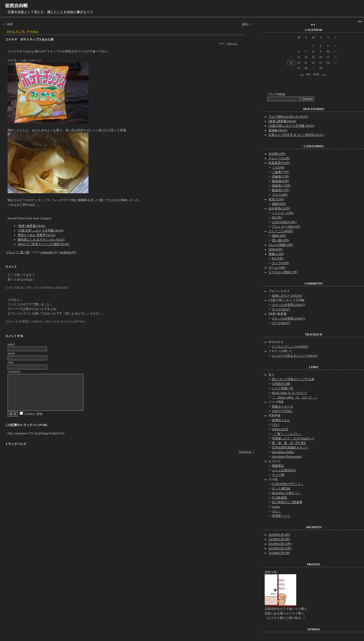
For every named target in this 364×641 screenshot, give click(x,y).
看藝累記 (278, 466)
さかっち (232, 43)
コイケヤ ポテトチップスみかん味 (29, 39)
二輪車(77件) (281, 172)
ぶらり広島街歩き (284, 470)
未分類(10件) (277, 154)
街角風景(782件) (279, 163)
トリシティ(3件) (283, 213)
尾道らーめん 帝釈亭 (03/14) (37, 235)
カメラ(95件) (281, 263)
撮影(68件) (279, 204)
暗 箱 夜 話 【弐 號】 (289, 443)
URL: (11, 362)
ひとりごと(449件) (281, 231)
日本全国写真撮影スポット (290, 447)
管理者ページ (281, 516)
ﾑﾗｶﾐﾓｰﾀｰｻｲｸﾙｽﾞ (283, 411)
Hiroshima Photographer (287, 457)
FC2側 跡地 (280, 498)
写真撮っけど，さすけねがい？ (293, 438)
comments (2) (49, 252)
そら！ (277, 511)
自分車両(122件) (279, 208)
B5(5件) (277, 218)
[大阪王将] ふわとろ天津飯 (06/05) (41, 230)
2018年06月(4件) (279, 535)
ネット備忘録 (281, 488)
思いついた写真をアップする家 (293, 379)
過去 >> (247, 24)
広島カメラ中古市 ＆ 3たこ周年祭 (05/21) (296, 135)
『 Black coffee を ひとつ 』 (295, 397)
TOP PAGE (245, 452)
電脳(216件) (276, 254)
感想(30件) (279, 236)
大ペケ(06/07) (281, 309)
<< (302, 74)
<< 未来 (8, 24)
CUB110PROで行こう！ (288, 484)
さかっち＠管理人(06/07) (289, 305)
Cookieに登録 (33, 414)
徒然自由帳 (16, 6)
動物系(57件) (281, 190)
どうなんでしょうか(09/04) (290, 347)
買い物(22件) (281, 240)
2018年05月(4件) (279, 539)
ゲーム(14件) (277, 268)
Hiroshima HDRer (283, 452)
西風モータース (283, 407)
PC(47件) (278, 259)
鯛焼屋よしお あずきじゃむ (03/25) (41, 240)
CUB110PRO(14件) (284, 222)
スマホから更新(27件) (283, 272)
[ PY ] (276, 425)
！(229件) (278, 167)
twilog (276, 507)
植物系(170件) (281, 186)
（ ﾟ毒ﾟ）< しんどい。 (287, 434)
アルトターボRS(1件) (286, 227)
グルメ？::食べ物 (18, 252)
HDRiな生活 (280, 429)
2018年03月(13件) (280, 548)
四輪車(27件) (281, 177)
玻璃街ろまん (281, 420)
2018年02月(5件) (279, 553)
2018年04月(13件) (280, 544)
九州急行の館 (281, 384)
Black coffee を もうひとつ (290, 393)
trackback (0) (67, 252)
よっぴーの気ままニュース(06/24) (295, 356)
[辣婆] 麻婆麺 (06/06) (31, 226)
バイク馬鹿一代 (283, 388)
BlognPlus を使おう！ (286, 493)
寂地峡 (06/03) (278, 130)
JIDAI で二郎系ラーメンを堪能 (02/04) (43, 244)
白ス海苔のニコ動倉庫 (287, 502)
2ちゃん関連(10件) (281, 245)
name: (11, 344)
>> (324, 74)
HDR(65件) (276, 249)
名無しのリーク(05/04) (287, 296)
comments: (14, 372)
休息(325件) (276, 199)
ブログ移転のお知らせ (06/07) (288, 117)
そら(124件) (280, 195)
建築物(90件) (281, 181)
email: (11, 353)
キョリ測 (278, 475)
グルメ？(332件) (279, 158)
